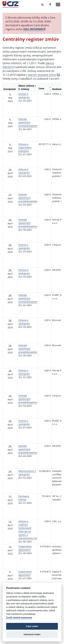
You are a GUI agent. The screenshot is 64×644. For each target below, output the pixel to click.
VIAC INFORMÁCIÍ (34, 29)
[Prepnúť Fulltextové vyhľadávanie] (42, 5)
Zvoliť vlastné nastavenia (19, 618)
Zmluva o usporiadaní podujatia (25, 148)
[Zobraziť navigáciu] (58, 5)
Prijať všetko (32, 626)
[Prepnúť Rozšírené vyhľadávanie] (50, 5)
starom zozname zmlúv (42, 75)
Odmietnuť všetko (32, 634)
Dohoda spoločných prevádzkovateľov (28, 122)
